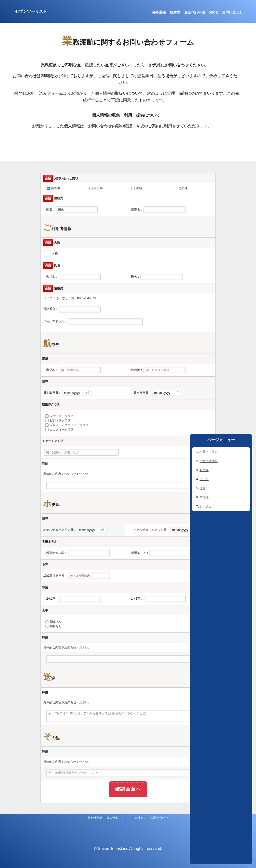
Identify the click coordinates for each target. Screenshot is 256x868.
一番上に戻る (208, 452)
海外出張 (159, 12)
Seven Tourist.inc (113, 849)
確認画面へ (128, 789)
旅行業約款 (95, 818)
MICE (214, 12)
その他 (204, 497)
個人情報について (118, 818)
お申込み (205, 507)
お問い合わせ (232, 12)
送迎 (202, 488)
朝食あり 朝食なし (53, 624)
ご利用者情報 (208, 461)
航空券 (175, 12)
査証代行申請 (195, 12)
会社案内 (140, 818)
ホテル (204, 479)
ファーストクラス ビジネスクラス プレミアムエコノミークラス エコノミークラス (67, 423)
